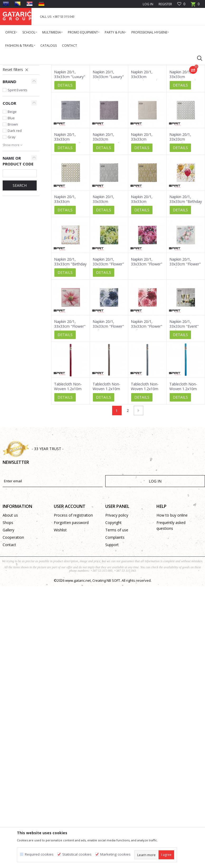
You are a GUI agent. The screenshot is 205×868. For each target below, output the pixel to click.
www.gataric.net (78, 645)
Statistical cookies (77, 854)
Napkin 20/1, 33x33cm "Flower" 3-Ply (108, 329)
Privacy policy (117, 580)
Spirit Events (18, 155)
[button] (197, 58)
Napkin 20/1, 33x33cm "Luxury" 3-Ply (70, 141)
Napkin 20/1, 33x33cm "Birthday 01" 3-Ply (70, 329)
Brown (13, 189)
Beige (12, 176)
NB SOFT (113, 645)
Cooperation (13, 602)
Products (34, 68)
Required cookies (39, 854)
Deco (49, 68)
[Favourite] (181, 4)
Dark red (15, 195)
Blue (11, 183)
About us (10, 580)
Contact (9, 609)
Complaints (115, 602)
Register (165, 4)
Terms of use (117, 595)
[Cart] (195, 6)
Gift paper (13, 122)
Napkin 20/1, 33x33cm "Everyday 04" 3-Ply (183, 206)
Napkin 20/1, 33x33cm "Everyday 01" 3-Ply (145, 269)
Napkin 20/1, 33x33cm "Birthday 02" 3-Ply (186, 266)
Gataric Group (13, 68)
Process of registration (73, 580)
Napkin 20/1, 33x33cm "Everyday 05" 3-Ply (145, 206)
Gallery (8, 595)
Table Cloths (17, 104)
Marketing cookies (115, 854)
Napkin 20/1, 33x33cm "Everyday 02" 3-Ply (107, 269)
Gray (12, 202)
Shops (8, 587)
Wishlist (60, 595)
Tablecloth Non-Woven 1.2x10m (68, 451)
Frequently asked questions (171, 590)
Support (112, 609)
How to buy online (172, 580)
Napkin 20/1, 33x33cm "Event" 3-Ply (184, 391)
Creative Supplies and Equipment (18, 113)
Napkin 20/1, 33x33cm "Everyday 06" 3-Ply (68, 269)
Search (20, 250)
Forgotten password (71, 587)
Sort (163, 87)
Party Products (67, 68)
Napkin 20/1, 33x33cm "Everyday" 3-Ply (145, 141)
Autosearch (143, 87)
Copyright (113, 587)
